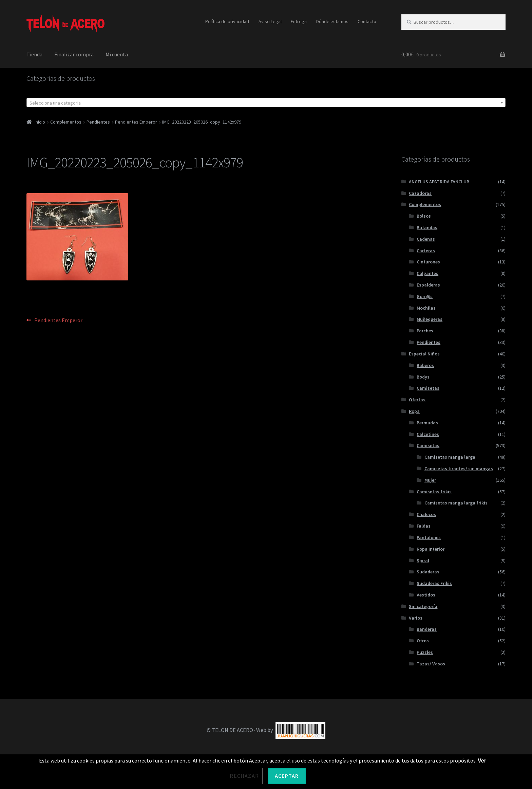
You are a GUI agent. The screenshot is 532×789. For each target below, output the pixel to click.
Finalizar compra (74, 54)
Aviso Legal (270, 21)
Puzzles (425, 652)
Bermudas (427, 423)
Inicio (40, 122)
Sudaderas (428, 572)
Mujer (430, 480)
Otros (423, 641)
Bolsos (424, 216)
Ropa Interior (431, 549)
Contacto (367, 21)
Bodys (423, 377)
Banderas (427, 629)
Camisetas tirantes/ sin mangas (459, 469)
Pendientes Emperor (136, 122)
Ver (482, 761)
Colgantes (427, 273)
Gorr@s (425, 296)
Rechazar (244, 776)
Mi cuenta (117, 54)
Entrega (299, 21)
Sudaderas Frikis (434, 583)
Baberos (425, 365)
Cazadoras (420, 193)
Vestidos (426, 595)
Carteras (426, 251)
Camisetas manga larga (450, 457)
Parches (425, 331)
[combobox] (266, 103)
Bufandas (427, 227)
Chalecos (426, 514)
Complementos (66, 122)
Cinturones (428, 262)
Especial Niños (424, 354)
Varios (416, 618)
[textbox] (266, 103)
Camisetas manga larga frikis (456, 503)
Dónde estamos (332, 21)
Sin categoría (423, 606)
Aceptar (287, 776)
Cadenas (426, 239)
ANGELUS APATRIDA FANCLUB (439, 182)
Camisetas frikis (434, 492)
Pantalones (429, 537)
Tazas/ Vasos (431, 664)
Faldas (424, 526)
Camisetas (428, 388)
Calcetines (428, 434)
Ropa (414, 411)
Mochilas (426, 308)
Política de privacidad (227, 21)
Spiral (423, 561)
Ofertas (417, 400)
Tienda (34, 54)
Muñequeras (430, 319)
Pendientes (98, 122)
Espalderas (428, 285)
